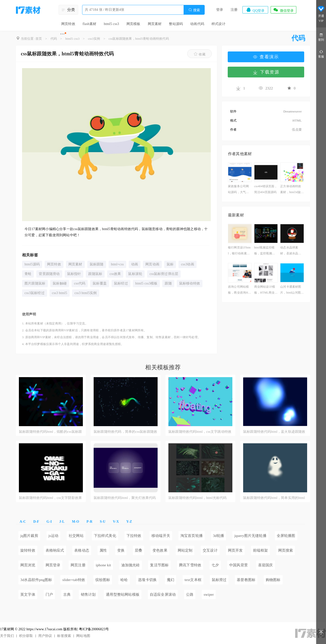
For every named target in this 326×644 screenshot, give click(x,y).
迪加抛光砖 (131, 565)
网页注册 (78, 565)
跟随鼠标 (95, 274)
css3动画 (187, 264)
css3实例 (94, 39)
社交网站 (76, 536)
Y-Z (129, 522)
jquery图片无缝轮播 (250, 536)
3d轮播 (219, 536)
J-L (62, 522)
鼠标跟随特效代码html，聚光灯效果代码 (125, 498)
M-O (75, 522)
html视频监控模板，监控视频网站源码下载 (265, 251)
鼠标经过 (121, 283)
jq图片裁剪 (29, 536)
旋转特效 (28, 550)
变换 (121, 550)
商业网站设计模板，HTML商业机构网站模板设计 (266, 290)
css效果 (115, 274)
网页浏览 (28, 565)
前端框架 (260, 550)
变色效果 (160, 550)
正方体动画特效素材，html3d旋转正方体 (292, 190)
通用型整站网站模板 (123, 594)
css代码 (80, 283)
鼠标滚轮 (135, 274)
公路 (190, 594)
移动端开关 (161, 536)
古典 (67, 594)
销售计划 (88, 594)
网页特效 (68, 24)
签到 (321, 37)
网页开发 (235, 550)
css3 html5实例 (86, 293)
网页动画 (152, 264)
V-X (116, 522)
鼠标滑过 (219, 580)
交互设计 (210, 550)
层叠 (138, 550)
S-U (103, 522)
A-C (23, 522)
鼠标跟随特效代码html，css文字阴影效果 (50, 498)
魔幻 (171, 580)
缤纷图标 (103, 580)
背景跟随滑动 (49, 274)
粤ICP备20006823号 (94, 629)
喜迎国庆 (266, 565)
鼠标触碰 (60, 283)
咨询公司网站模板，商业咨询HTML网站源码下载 (239, 290)
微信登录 (283, 10)
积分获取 (26, 636)
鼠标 (170, 264)
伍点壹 (297, 130)
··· (62, 34)
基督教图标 (246, 580)
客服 (321, 54)
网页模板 (133, 24)
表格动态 (82, 550)
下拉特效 (134, 536)
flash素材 (90, 24)
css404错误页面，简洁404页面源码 (266, 189)
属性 (103, 550)
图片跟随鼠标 (35, 283)
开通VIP (321, 14)
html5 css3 (111, 24)
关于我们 (7, 636)
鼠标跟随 (97, 264)
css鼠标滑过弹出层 (164, 274)
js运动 (54, 536)
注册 (234, 10)
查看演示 (266, 57)
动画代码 (197, 24)
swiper (209, 594)
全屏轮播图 (286, 536)
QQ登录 (255, 10)
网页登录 (53, 565)
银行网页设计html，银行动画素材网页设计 (239, 251)
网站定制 (185, 550)
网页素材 (155, 24)
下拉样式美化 (105, 536)
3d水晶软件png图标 (36, 580)
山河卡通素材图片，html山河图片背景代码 (292, 290)
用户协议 (45, 636)
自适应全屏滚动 (163, 594)
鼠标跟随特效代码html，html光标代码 (198, 498)
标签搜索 (64, 636)
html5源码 (32, 264)
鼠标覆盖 (100, 283)
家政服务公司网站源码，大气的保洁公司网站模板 (238, 190)
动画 (135, 264)
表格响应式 (55, 550)
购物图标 (273, 580)
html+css (117, 264)
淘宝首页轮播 (192, 536)
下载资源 (266, 72)
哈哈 (124, 580)
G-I (49, 522)
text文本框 (193, 580)
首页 (39, 39)
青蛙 (28, 274)
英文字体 (28, 594)
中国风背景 (238, 565)
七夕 (215, 565)
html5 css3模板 (146, 283)
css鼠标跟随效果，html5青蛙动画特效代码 (139, 39)
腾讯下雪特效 (190, 565)
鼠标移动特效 (190, 283)
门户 (49, 594)
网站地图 (83, 636)
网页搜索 (286, 550)
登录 (220, 10)
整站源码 (176, 24)
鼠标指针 (74, 274)
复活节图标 (159, 565)
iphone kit (103, 565)
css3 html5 (60, 293)
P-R (89, 522)
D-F (36, 522)
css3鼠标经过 (35, 293)
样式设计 (219, 24)
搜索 (194, 10)
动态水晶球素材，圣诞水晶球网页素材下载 (291, 251)
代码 (54, 39)
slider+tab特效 (74, 580)
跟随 (168, 283)
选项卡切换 (147, 580)
